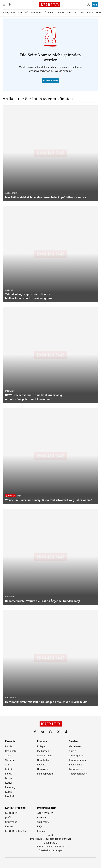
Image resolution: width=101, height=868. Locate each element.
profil (8, 817)
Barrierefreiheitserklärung (50, 846)
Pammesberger (45, 774)
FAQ (39, 826)
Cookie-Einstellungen (51, 850)
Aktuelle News (50, 81)
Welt (19, 496)
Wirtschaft (72, 12)
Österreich (50, 12)
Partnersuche (76, 769)
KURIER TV (11, 813)
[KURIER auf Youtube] (43, 732)
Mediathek (43, 751)
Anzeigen (42, 817)
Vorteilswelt (76, 746)
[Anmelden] (89, 5)
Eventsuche (75, 764)
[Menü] (4, 5)
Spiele (73, 751)
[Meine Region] (10, 5)
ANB (50, 835)
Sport (82, 12)
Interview (10, 391)
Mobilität (10, 796)
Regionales (11, 751)
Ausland (9, 290)
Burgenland (37, 12)
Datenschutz (51, 843)
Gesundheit (11, 698)
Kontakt (41, 831)
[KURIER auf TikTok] (66, 732)
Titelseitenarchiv (78, 774)
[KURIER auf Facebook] (35, 732)
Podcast (41, 764)
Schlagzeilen (9, 12)
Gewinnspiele (45, 755)
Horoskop (43, 769)
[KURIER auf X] (58, 732)
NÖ (27, 12)
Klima (8, 792)
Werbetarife (43, 822)
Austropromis (12, 193)
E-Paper (41, 746)
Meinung (10, 787)
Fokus (9, 774)
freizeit (9, 769)
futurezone (11, 822)
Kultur (90, 12)
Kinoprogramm (77, 760)
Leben (9, 778)
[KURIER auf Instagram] (51, 732)
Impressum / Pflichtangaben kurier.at (50, 839)
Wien (20, 12)
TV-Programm (77, 755)
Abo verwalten (45, 813)
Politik (61, 12)
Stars (8, 764)
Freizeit (9, 826)
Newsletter (43, 760)
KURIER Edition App (16, 831)
